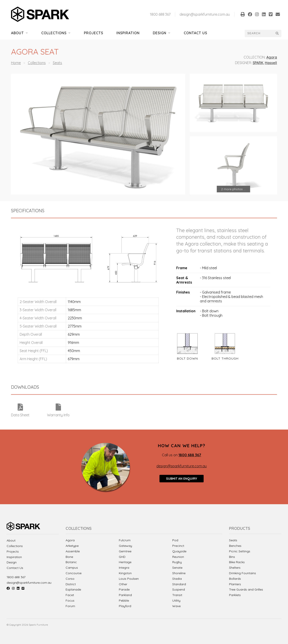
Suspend (179, 589)
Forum (70, 606)
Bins (232, 557)
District (71, 584)
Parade (124, 589)
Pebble (124, 600)
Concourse (74, 573)
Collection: (255, 57)
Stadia (177, 579)
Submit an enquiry (182, 479)
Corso (70, 579)
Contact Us (195, 33)
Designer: (243, 63)
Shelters (235, 568)
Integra (124, 568)
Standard (179, 584)
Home (16, 63)
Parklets (235, 595)
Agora (272, 57)
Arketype (72, 546)
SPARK (258, 63)
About (20, 33)
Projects (94, 33)
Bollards (235, 579)
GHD (122, 557)
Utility (176, 600)
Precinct (178, 546)
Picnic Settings (240, 551)
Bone (69, 557)
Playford (125, 606)
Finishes (183, 292)
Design (162, 33)
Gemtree (125, 551)
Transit (177, 595)
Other (123, 584)
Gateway (125, 546)
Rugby (177, 562)
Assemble (73, 551)
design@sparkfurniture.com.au (205, 14)
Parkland (125, 595)
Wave (176, 606)
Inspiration (128, 33)
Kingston (125, 573)
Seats (57, 63)
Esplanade (73, 589)
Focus (70, 600)
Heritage (125, 562)
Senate (177, 568)
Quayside (179, 551)
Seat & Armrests (184, 280)
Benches (235, 546)
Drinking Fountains (243, 573)
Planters (235, 584)
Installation (186, 311)
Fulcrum (125, 540)
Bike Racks (237, 562)
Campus (72, 568)
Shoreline (179, 573)
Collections (56, 33)
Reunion (178, 557)
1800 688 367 (160, 14)
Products (240, 529)
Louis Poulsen (129, 579)
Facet (70, 595)
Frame (182, 268)
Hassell (271, 63)
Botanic (71, 562)
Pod (175, 540)
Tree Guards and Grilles (246, 590)
